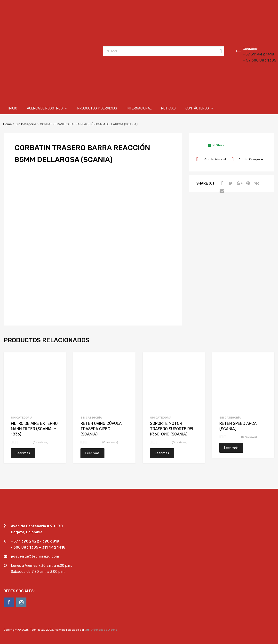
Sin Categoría (26, 124)
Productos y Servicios (97, 108)
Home (8, 124)
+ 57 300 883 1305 (255, 60)
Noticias (168, 108)
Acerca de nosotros (47, 108)
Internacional (139, 108)
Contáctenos (200, 108)
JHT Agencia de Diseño (101, 630)
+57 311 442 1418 (255, 54)
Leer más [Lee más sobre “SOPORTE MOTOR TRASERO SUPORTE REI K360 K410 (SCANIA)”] (162, 453)
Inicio (13, 108)
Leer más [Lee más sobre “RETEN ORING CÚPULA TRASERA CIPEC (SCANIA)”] (92, 453)
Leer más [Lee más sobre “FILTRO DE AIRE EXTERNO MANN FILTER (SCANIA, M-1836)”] (23, 453)
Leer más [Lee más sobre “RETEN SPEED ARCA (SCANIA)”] (231, 448)
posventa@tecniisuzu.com (35, 556)
